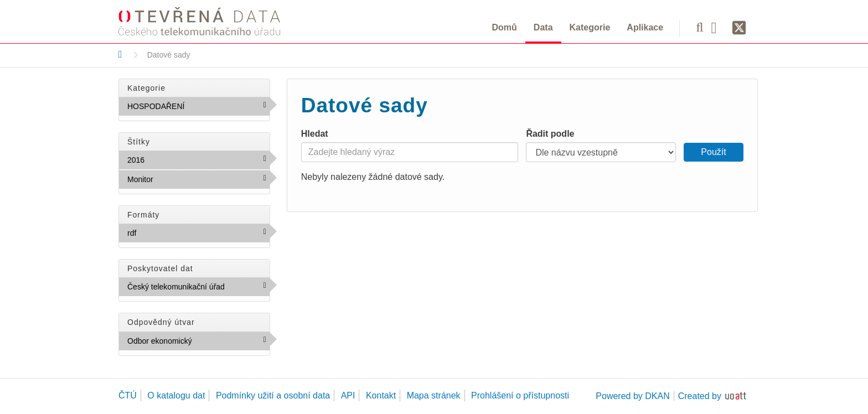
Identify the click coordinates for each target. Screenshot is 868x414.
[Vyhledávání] (699, 27)
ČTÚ (128, 395)
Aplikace (645, 27)
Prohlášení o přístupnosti (520, 395)
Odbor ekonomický (198, 343)
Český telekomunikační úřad (198, 289)
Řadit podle (550, 134)
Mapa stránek (434, 395)
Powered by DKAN (632, 396)
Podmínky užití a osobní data (273, 395)
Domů (505, 27)
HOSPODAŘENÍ (198, 108)
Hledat (315, 134)
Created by (700, 396)
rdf (160, 232)
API (348, 395)
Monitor (177, 179)
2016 (169, 159)
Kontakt (381, 395)
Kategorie (590, 27)
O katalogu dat (176, 395)
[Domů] (120, 54)
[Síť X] (739, 28)
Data (543, 27)
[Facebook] (718, 27)
